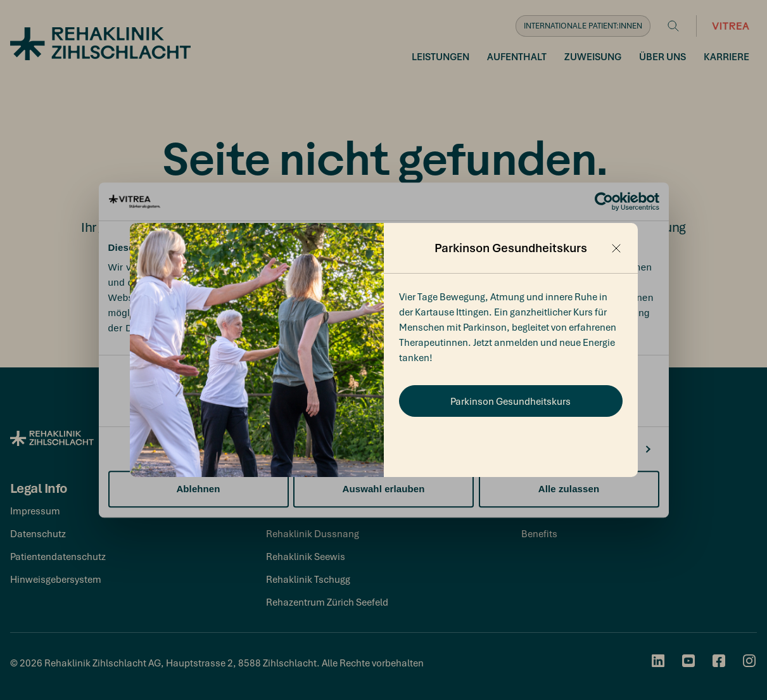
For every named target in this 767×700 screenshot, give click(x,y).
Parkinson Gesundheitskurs (510, 401)
